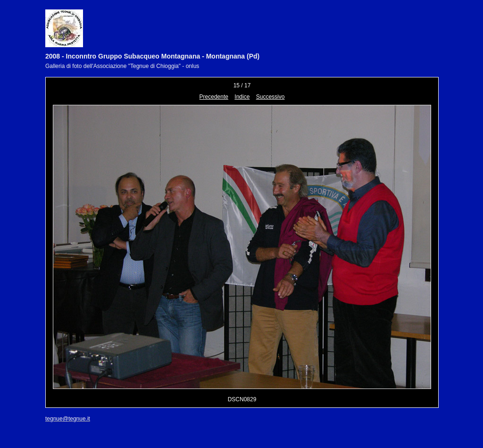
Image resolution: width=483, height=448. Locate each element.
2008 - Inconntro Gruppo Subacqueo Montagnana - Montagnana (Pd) (152, 56)
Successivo (271, 97)
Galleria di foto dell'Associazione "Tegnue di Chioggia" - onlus (122, 66)
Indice (242, 97)
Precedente (214, 97)
